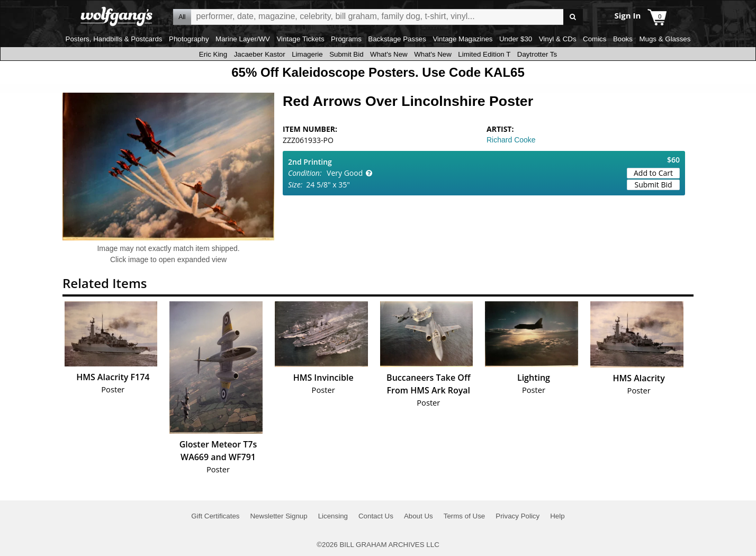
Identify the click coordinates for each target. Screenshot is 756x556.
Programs (346, 39)
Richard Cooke (511, 140)
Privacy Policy (517, 516)
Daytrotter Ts (537, 54)
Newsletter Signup (278, 516)
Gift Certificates (215, 516)
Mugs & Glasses (665, 39)
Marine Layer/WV (243, 39)
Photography (189, 39)
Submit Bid (346, 54)
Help (557, 516)
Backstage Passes (397, 39)
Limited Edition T (484, 54)
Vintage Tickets (300, 39)
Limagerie (307, 54)
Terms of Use (465, 516)
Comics (595, 39)
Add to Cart (653, 173)
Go (573, 17)
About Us (418, 516)
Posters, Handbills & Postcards (114, 39)
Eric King (213, 54)
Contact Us (376, 516)
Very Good (345, 173)
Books (623, 39)
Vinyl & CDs (558, 39)
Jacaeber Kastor (260, 54)
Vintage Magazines (462, 39)
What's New (389, 54)
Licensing (333, 516)
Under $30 (516, 39)
